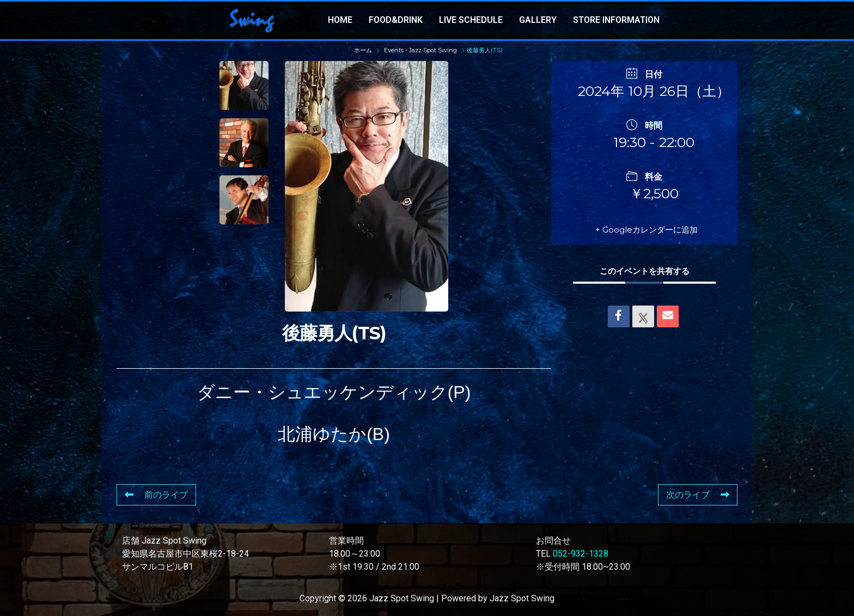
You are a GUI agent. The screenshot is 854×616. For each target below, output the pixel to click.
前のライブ (156, 495)
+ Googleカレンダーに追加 (646, 230)
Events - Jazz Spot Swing (420, 50)
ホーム (364, 50)
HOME (340, 20)
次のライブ (698, 495)
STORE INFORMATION (616, 20)
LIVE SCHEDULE (471, 20)
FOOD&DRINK (396, 20)
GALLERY (538, 20)
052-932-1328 (581, 554)
